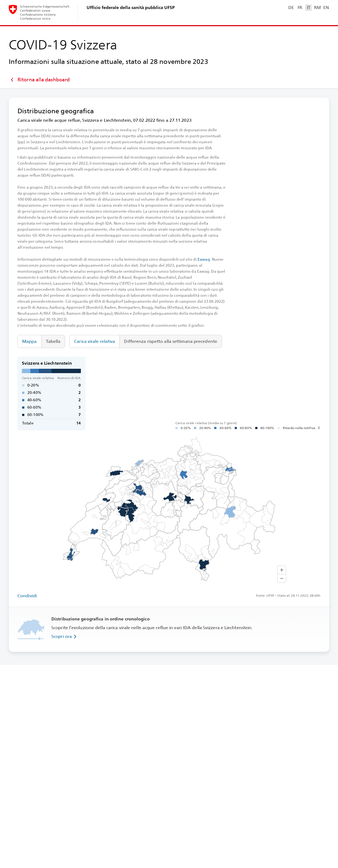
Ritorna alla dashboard (39, 80)
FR (300, 8)
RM (317, 8)
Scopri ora (65, 637)
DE (291, 8)
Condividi (27, 596)
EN (326, 8)
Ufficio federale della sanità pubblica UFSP (131, 8)
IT (309, 8)
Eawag (204, 259)
